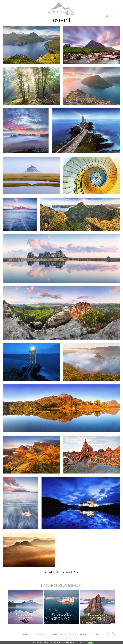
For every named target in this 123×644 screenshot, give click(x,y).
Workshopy (41, 634)
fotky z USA (50, 643)
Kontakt (95, 634)
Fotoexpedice (25, 617)
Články (54, 634)
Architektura (69, 634)
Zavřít (90, 643)
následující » (71, 572)
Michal (83, 634)
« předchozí (51, 572)
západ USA (82, 643)
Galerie (27, 634)
